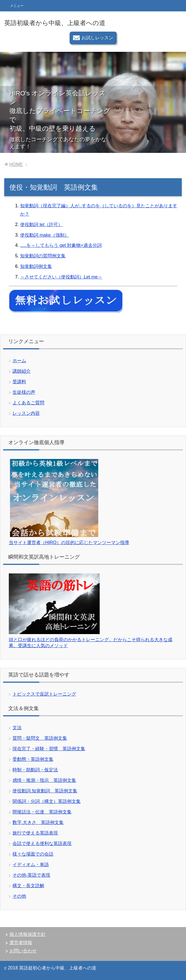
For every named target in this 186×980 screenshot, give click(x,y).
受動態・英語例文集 (33, 759)
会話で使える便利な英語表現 (42, 843)
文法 (17, 728)
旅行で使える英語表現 (35, 833)
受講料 (19, 382)
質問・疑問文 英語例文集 (40, 738)
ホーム (19, 361)
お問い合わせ (23, 951)
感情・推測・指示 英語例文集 (44, 780)
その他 (19, 896)
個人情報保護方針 (28, 934)
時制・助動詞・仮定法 (35, 770)
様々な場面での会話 (33, 854)
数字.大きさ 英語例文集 (38, 822)
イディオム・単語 (31, 865)
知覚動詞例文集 (36, 266)
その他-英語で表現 (31, 875)
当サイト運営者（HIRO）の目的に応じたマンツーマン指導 (69, 543)
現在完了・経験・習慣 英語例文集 (49, 749)
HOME (16, 164)
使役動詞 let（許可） (41, 225)
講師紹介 (22, 371)
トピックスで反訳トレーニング (44, 694)
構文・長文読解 (28, 886)
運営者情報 (21, 943)
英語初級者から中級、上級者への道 (55, 23)
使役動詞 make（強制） (45, 235)
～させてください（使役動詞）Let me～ (61, 277)
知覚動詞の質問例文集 (43, 256)
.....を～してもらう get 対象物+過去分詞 (61, 245)
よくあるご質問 (28, 403)
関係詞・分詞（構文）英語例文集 (47, 801)
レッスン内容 (26, 413)
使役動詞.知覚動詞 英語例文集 (45, 791)
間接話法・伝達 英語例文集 (42, 812)
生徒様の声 (24, 392)
